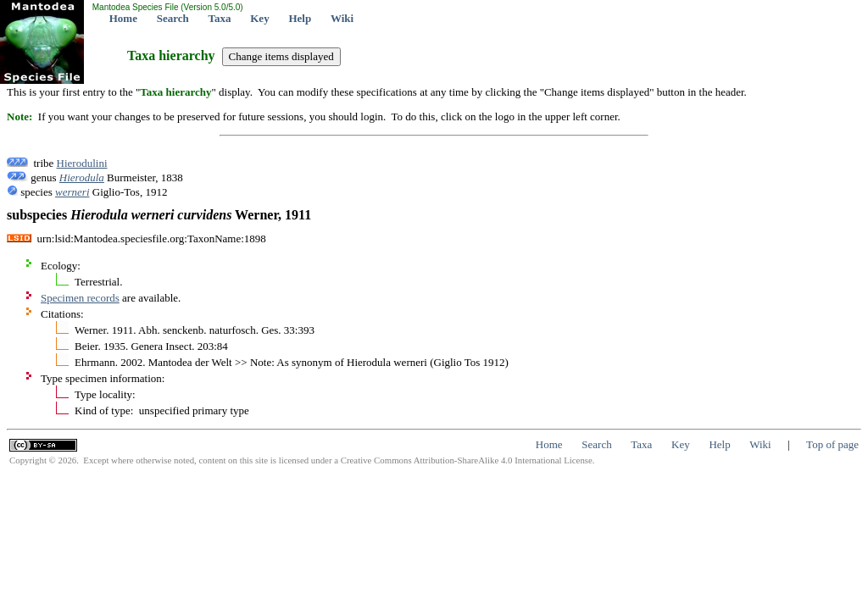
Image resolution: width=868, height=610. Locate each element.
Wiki (342, 18)
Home (123, 18)
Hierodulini (82, 163)
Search (173, 18)
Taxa (220, 18)
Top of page (832, 444)
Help (300, 18)
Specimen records (80, 298)
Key (259, 18)
